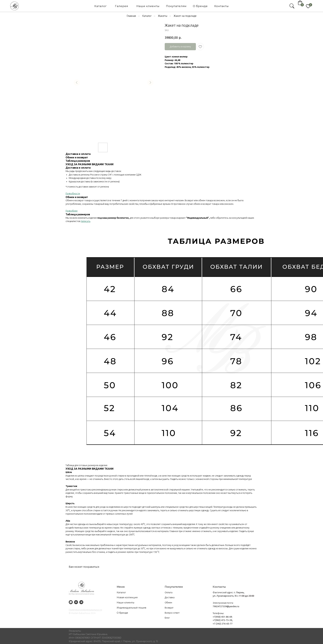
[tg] (81, 602)
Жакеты (163, 16)
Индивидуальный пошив (132, 608)
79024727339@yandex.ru (226, 606)
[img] (236, 6)
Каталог (64, 6)
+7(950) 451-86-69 (222, 617)
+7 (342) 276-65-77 (223, 624)
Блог (167, 618)
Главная (131, 16)
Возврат (169, 608)
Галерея (85, 6)
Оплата (169, 592)
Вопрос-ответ (172, 613)
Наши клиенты (112, 6)
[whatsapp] (71, 602)
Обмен (168, 603)
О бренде (164, 6)
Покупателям (140, 6)
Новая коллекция (127, 597)
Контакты (185, 6)
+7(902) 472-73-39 (222, 620)
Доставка (170, 597)
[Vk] (76, 602)
